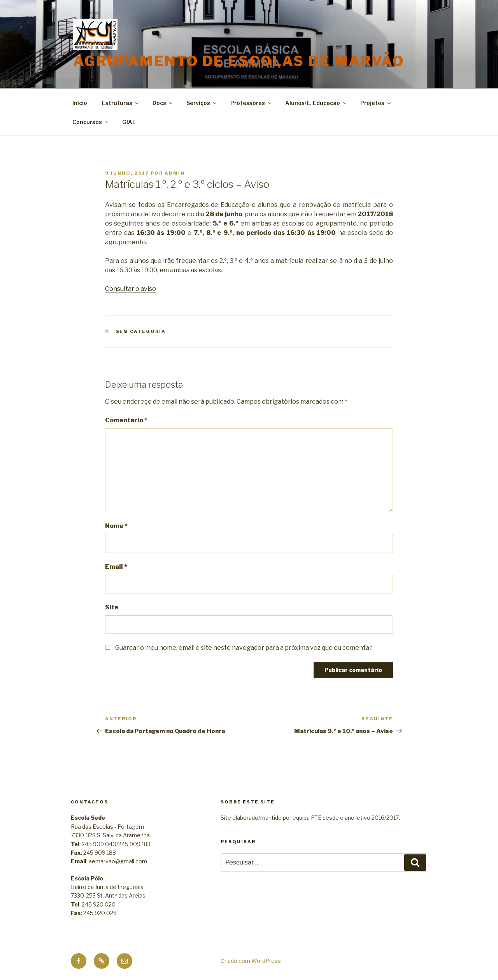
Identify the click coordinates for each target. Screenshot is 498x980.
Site (112, 607)
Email (116, 567)
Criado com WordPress (251, 961)
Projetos (376, 103)
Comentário (126, 420)
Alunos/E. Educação (316, 103)
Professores (251, 103)
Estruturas (121, 103)
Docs (163, 103)
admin (175, 173)
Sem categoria (141, 331)
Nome (116, 526)
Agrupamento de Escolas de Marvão (239, 61)
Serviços (202, 103)
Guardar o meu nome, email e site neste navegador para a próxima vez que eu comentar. (244, 648)
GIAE (129, 122)
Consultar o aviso (131, 289)
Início (80, 103)
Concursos (91, 122)
